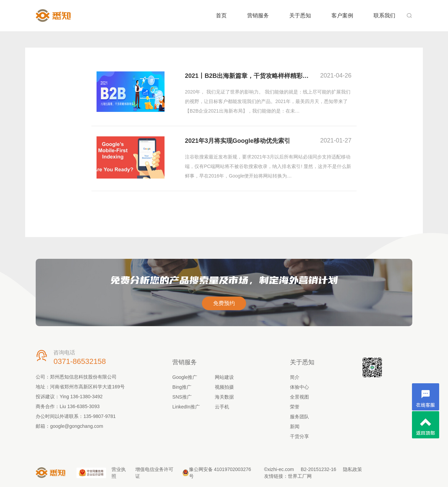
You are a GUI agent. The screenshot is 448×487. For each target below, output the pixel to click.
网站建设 (224, 377)
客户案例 (342, 15)
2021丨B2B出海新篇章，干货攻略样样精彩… (247, 76)
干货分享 (299, 436)
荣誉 (295, 407)
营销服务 (258, 15)
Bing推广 (182, 387)
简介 (295, 377)
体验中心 (299, 387)
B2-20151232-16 (318, 469)
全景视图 (299, 397)
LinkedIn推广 (186, 407)
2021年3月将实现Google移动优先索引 (238, 141)
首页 (221, 15)
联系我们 (384, 15)
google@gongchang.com (76, 426)
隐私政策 (352, 469)
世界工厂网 (300, 476)
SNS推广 (182, 397)
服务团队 (299, 417)
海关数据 (224, 397)
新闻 (295, 426)
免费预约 (224, 303)
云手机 (222, 407)
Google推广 (185, 377)
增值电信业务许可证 (154, 473)
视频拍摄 (224, 387)
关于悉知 (300, 15)
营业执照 (119, 473)
